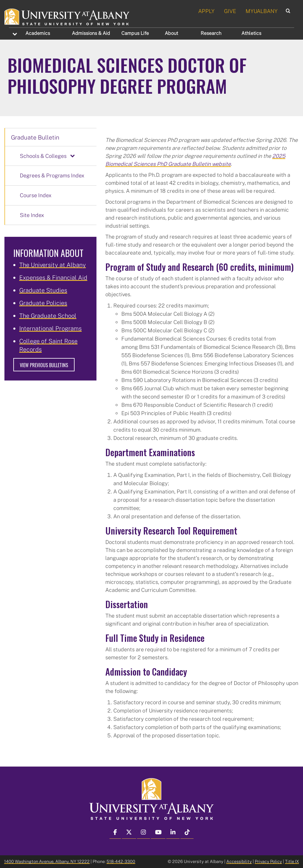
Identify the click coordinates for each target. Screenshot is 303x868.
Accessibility (239, 861)
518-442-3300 (121, 861)
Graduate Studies (43, 290)
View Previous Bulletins (44, 365)
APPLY (206, 11)
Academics (38, 33)
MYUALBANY (262, 11)
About (171, 33)
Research (211, 33)
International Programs (50, 328)
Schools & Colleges (43, 156)
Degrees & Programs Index (52, 175)
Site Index (32, 215)
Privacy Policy (268, 861)
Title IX (292, 861)
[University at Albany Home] (67, 16)
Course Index (36, 195)
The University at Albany (53, 265)
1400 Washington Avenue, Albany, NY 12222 (47, 861)
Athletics (251, 33)
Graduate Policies (43, 303)
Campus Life (135, 33)
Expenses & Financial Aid (53, 277)
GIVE (230, 11)
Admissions (91, 33)
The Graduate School (48, 315)
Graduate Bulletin (35, 137)
